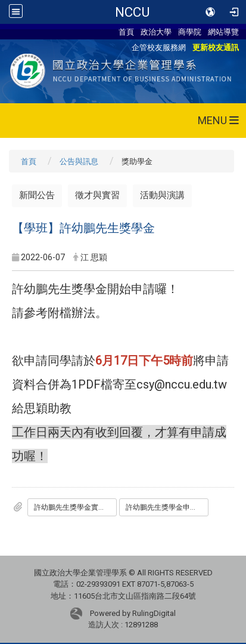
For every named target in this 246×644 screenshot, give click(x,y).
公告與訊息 (79, 161)
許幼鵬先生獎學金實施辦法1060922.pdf (75, 507)
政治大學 (156, 32)
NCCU (132, 12)
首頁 (126, 32)
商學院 (190, 32)
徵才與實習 (97, 195)
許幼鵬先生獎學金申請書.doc (167, 507)
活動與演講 (162, 195)
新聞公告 (37, 195)
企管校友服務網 (159, 47)
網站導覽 (223, 32)
